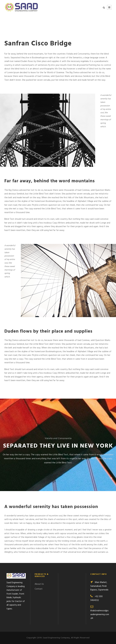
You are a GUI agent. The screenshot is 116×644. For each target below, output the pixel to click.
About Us (39, 584)
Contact (39, 589)
